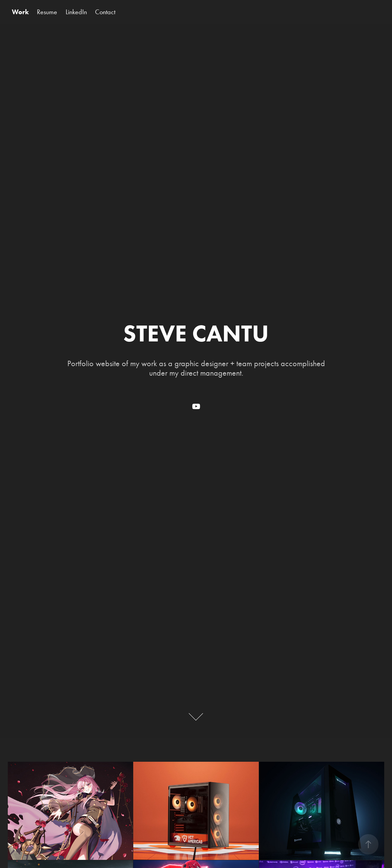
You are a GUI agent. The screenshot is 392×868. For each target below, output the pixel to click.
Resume (47, 12)
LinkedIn (76, 12)
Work (20, 12)
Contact (105, 12)
